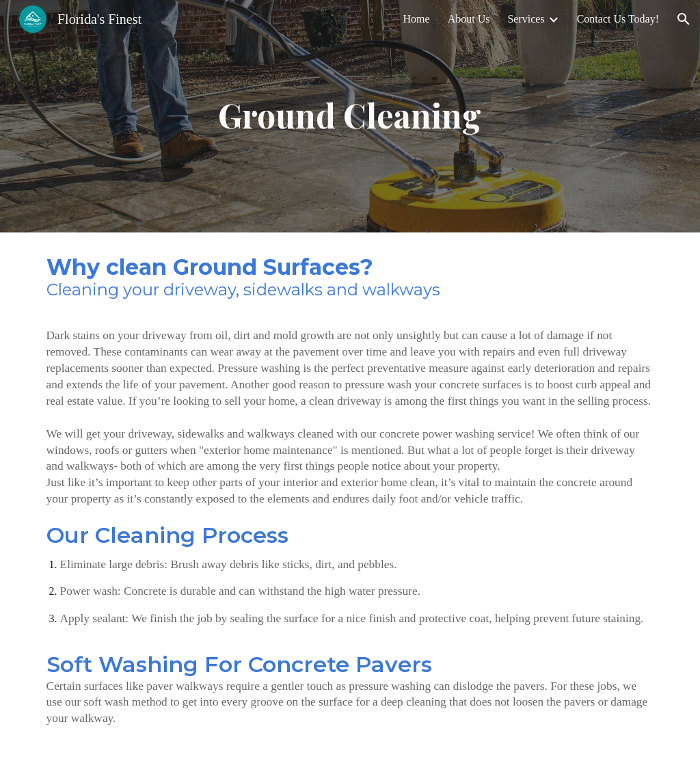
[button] (684, 19)
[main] (350, 116)
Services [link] (526, 19)
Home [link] (417, 19)
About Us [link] (469, 19)
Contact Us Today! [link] (618, 19)
